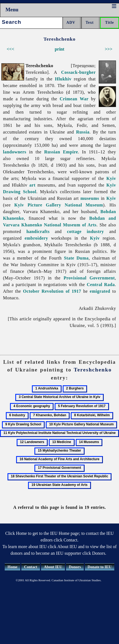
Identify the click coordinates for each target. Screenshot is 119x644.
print (59, 49)
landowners (15, 152)
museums (90, 198)
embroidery (36, 238)
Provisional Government (89, 278)
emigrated (100, 291)
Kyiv (111, 178)
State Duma (76, 258)
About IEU (53, 567)
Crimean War (74, 99)
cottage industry (86, 231)
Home (12, 567)
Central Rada (101, 285)
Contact (31, 567)
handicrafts (38, 231)
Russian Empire (61, 152)
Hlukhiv (63, 79)
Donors (75, 567)
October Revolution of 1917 (52, 291)
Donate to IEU (100, 567)
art (32, 185)
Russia (83, 132)
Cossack (69, 72)
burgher (88, 72)
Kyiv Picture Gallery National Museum (59, 205)
